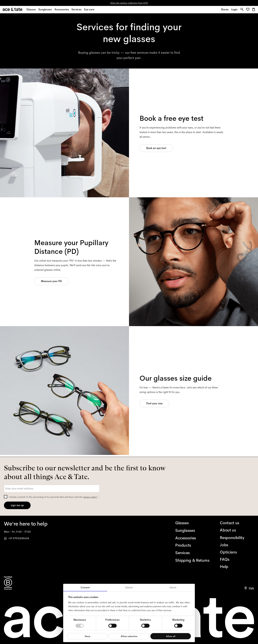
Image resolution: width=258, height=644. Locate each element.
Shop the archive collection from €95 (129, 3)
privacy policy (90, 497)
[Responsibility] (237, 538)
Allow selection (129, 636)
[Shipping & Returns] (192, 560)
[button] (248, 11)
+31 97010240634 (16, 538)
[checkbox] (6, 497)
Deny (87, 636)
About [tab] (173, 587)
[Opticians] (237, 552)
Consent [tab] (85, 587)
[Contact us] (237, 523)
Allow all (171, 636)
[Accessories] (192, 538)
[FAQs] (237, 559)
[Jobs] (237, 545)
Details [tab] (129, 587)
